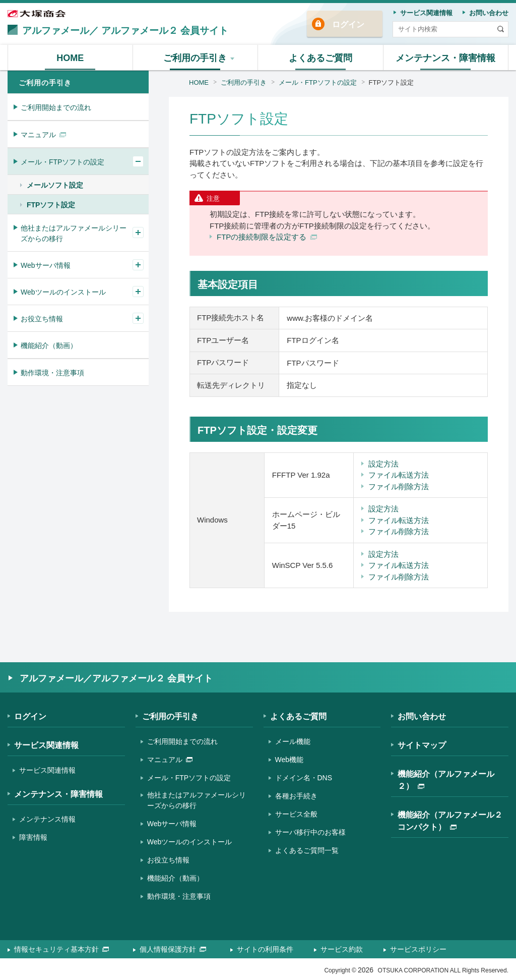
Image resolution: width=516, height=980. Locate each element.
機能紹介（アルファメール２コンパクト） (450, 821)
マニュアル (43, 135)
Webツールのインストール (63, 292)
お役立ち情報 (42, 319)
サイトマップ (422, 745)
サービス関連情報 (46, 745)
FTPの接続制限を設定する (267, 237)
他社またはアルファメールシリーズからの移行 (74, 233)
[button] (196, 57)
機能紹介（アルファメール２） (446, 780)
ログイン (348, 24)
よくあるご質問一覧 (307, 850)
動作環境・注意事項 (52, 373)
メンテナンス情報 (47, 819)
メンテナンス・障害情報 (58, 794)
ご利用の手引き (244, 82)
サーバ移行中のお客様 (310, 832)
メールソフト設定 (55, 185)
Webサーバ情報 (46, 265)
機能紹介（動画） (49, 345)
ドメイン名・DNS (304, 778)
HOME (199, 82)
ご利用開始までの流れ (56, 107)
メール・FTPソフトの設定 (318, 82)
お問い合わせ (422, 716)
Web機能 (289, 760)
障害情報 (33, 837)
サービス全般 (296, 814)
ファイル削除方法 (399, 486)
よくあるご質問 (298, 716)
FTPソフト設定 (392, 82)
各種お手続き (296, 796)
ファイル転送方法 (399, 475)
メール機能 (293, 741)
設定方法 (383, 464)
